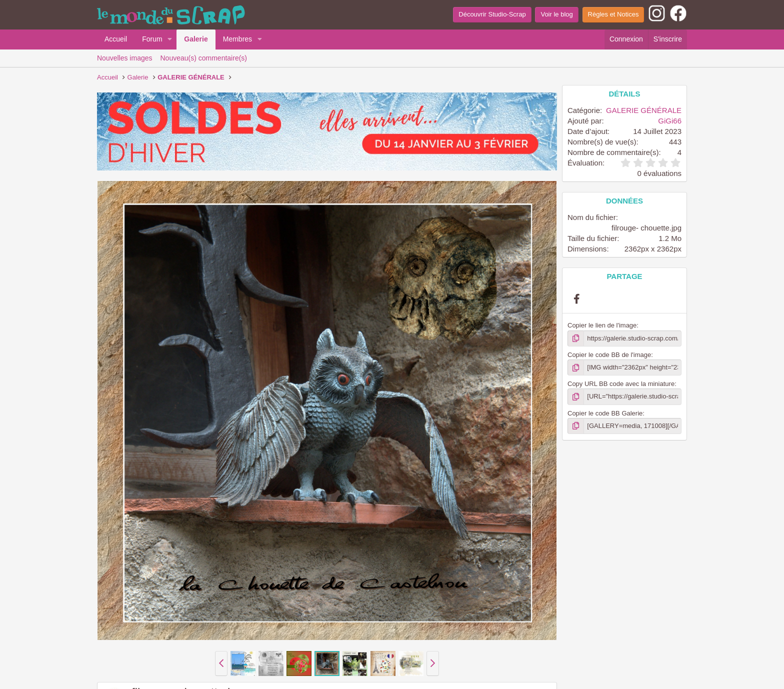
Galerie (196, 39)
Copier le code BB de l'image (609, 355)
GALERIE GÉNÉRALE (644, 110)
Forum (152, 39)
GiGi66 (670, 121)
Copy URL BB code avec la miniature (621, 384)
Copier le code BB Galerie (605, 413)
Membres (237, 39)
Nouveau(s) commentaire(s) (204, 58)
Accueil (116, 39)
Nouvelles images (125, 58)
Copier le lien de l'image (602, 325)
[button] (170, 39)
